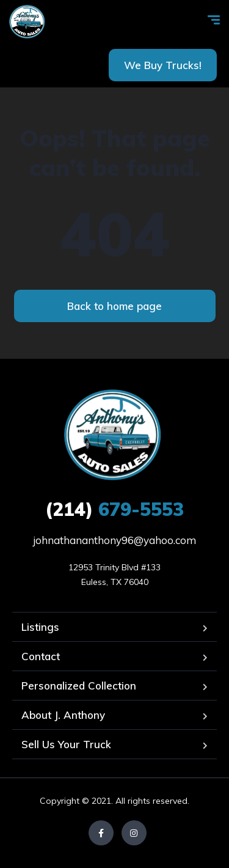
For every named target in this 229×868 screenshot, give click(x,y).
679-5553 (114, 509)
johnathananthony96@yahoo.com (114, 540)
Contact (41, 656)
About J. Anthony (63, 715)
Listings (40, 627)
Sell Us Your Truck (66, 744)
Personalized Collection (79, 686)
